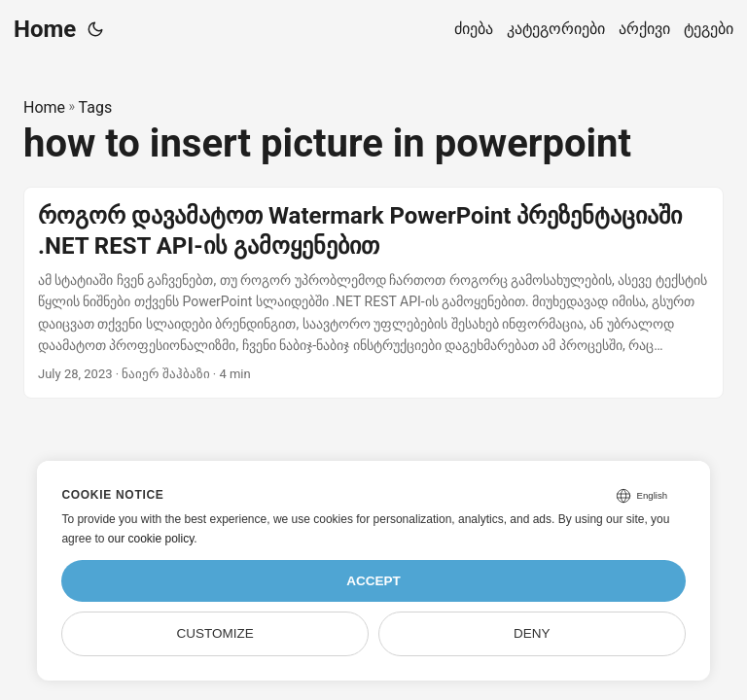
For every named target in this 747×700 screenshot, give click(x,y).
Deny (532, 633)
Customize (215, 633)
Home (45, 29)
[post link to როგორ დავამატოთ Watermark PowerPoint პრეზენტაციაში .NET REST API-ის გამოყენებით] (373, 293)
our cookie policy (151, 539)
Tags (96, 107)
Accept (373, 581)
